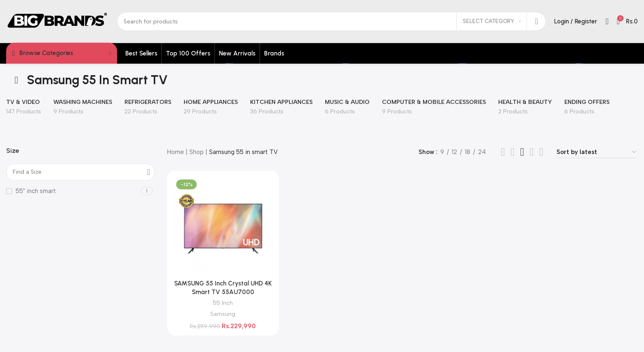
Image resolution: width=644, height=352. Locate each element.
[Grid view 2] (503, 152)
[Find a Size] (80, 172)
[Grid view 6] (532, 152)
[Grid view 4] (522, 152)
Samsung (223, 314)
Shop (197, 152)
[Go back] (16, 80)
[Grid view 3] (513, 152)
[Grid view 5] (541, 152)
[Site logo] (57, 21)
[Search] (331, 21)
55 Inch (223, 303)
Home (176, 152)
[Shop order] (597, 152)
